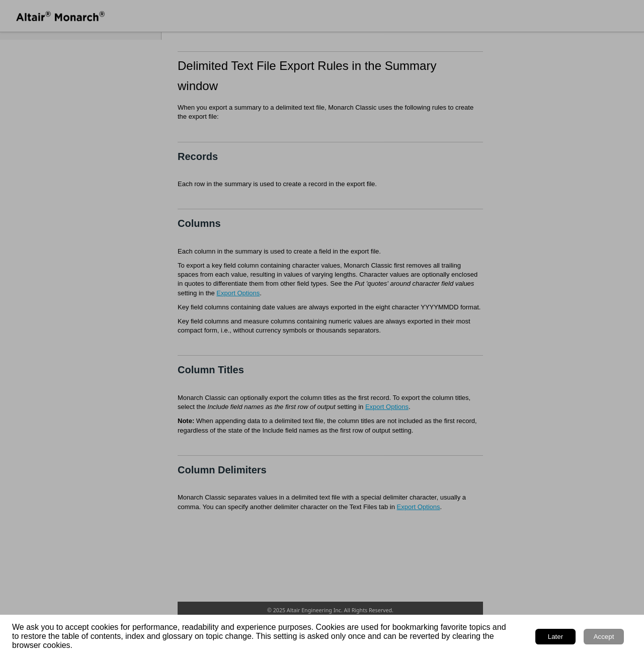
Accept (604, 637)
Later (555, 637)
